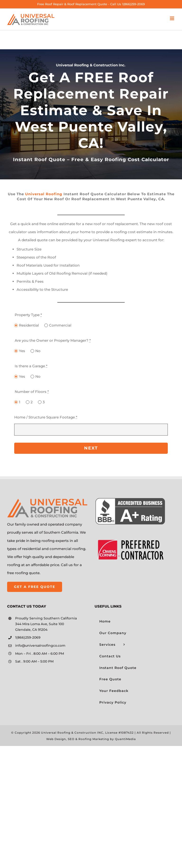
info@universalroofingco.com (40, 645)
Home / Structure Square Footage (46, 417)
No (38, 351)
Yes (22, 351)
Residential (29, 325)
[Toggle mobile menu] (172, 18)
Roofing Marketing (94, 739)
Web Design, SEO (60, 739)
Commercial (60, 325)
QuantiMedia (125, 739)
